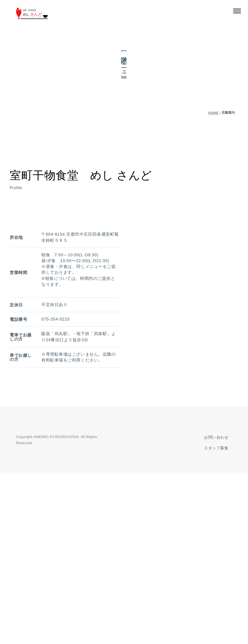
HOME (213, 112)
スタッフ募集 (215, 619)
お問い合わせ (215, 609)
